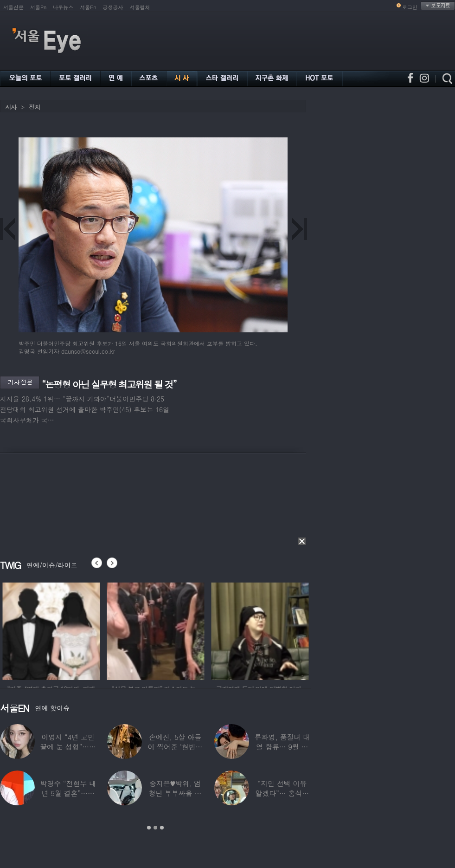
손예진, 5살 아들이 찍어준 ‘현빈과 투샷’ (175, 747)
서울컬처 (140, 7)
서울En (88, 7)
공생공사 (113, 7)
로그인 (410, 7)
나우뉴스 (63, 7)
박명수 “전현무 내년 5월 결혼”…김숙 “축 (68, 793)
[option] (73, 630)
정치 (34, 107)
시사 (11, 107)
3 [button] (162, 828)
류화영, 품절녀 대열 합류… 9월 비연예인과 (282, 747)
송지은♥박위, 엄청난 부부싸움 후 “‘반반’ (175, 793)
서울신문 (13, 7)
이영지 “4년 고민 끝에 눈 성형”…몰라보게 (68, 747)
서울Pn (38, 7)
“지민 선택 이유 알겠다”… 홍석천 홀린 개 (282, 793)
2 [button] (155, 828)
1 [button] (149, 828)
